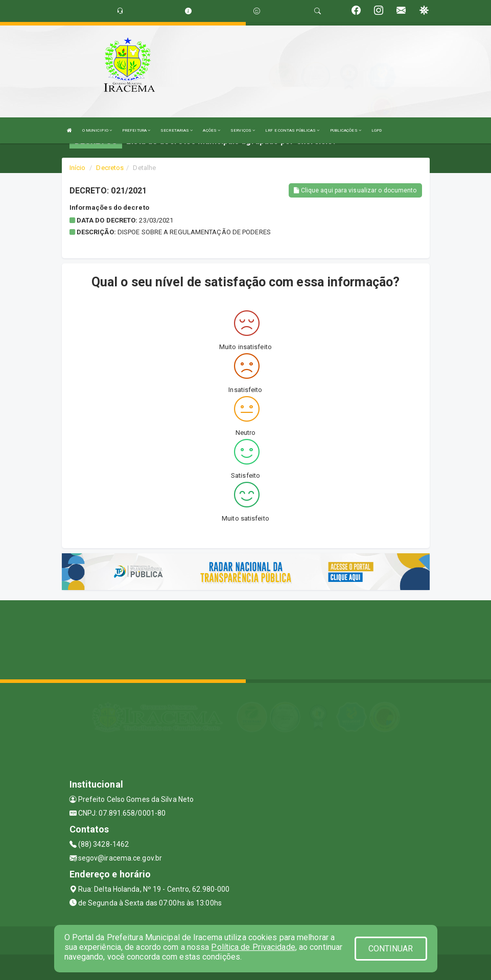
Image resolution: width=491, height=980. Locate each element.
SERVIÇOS (243, 130)
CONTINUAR (391, 949)
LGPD (377, 130)
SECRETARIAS (177, 130)
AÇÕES (212, 130)
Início (78, 168)
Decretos (110, 168)
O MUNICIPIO (97, 130)
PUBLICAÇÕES (346, 130)
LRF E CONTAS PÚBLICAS (292, 130)
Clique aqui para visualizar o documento (355, 190)
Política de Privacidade (253, 947)
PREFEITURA (136, 130)
